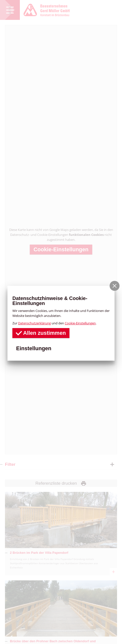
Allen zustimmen (41, 333)
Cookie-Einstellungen (80, 323)
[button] (115, 286)
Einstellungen (34, 348)
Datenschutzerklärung (34, 323)
